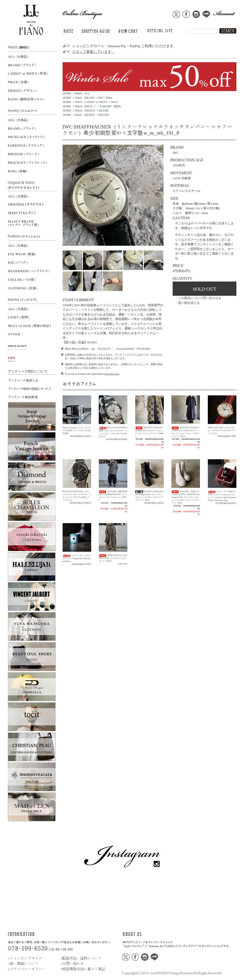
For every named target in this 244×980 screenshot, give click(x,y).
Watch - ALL (82, 93)
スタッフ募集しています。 (94, 52)
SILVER (104, 111)
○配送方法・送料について (81, 958)
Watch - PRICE (84, 106)
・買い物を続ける (187, 303)
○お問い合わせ (72, 963)
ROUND (104, 115)
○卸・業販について (23, 963)
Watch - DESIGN (85, 111)
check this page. (112, 374)
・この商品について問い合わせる (198, 298)
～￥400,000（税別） (110, 106)
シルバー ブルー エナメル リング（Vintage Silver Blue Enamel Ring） (77, 558)
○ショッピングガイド (25, 958)
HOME (67, 93)
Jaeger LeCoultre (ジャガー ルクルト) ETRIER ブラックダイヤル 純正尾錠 (77, 431)
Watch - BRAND (85, 98)
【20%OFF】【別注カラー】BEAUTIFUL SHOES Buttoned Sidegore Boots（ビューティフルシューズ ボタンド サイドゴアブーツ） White (186, 497)
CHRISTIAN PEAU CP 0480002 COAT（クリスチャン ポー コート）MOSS (113, 558)
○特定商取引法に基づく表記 (83, 969)
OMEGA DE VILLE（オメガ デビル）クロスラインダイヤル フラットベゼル (222, 431)
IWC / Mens (105, 98)
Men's (115, 102)
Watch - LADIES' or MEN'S (91, 102)
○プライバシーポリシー (27, 969)
